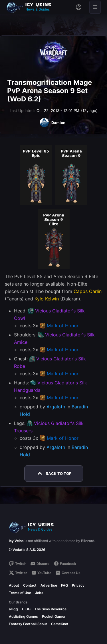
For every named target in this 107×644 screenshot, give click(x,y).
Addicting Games (23, 616)
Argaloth (56, 407)
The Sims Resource (51, 609)
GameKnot (60, 624)
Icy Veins (16, 541)
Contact (30, 585)
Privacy (78, 585)
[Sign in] (79, 7)
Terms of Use (20, 593)
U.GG (26, 609)
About (14, 585)
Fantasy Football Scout (28, 624)
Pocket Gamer (54, 616)
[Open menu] (95, 7)
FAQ (64, 585)
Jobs (39, 593)
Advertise (49, 585)
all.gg (13, 609)
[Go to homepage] (31, 7)
